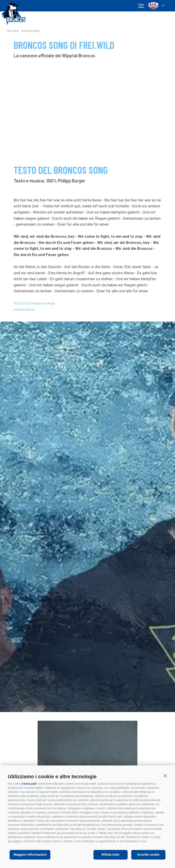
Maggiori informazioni (30, 855)
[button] (165, 776)
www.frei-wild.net (24, 310)
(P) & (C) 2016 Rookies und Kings (34, 303)
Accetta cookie (148, 855)
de (163, 6)
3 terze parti (29, 784)
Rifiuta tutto (111, 855)
